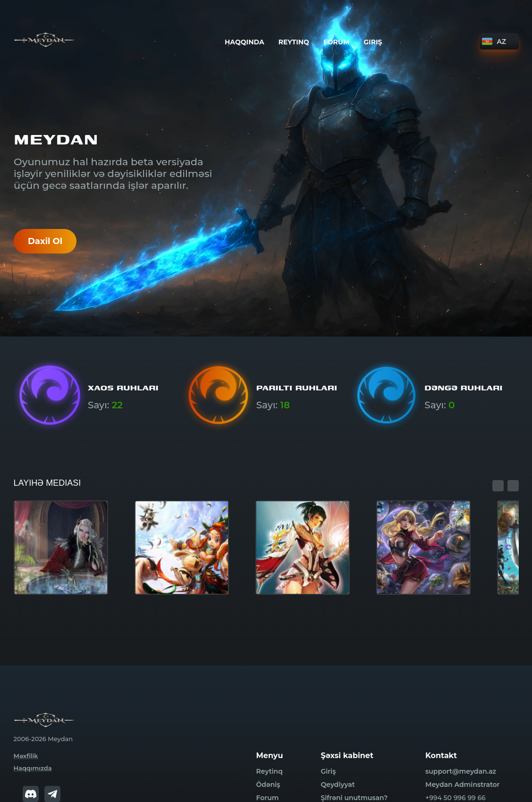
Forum (336, 42)
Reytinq (293, 42)
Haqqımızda (33, 768)
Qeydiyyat (338, 785)
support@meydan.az (461, 771)
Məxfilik (26, 756)
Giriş (373, 42)
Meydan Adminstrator (462, 785)
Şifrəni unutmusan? (354, 798)
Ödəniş (268, 785)
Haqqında (245, 42)
